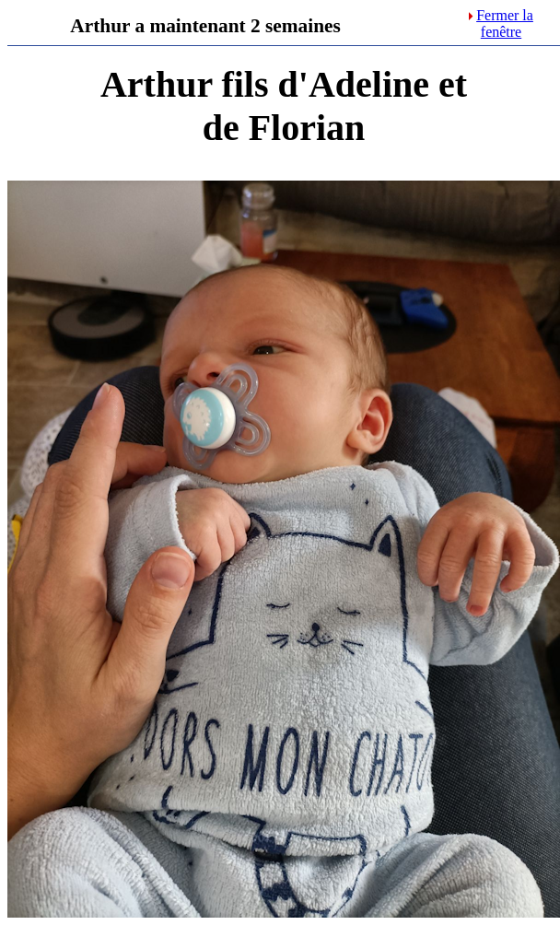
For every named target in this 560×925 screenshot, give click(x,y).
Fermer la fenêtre (501, 23)
